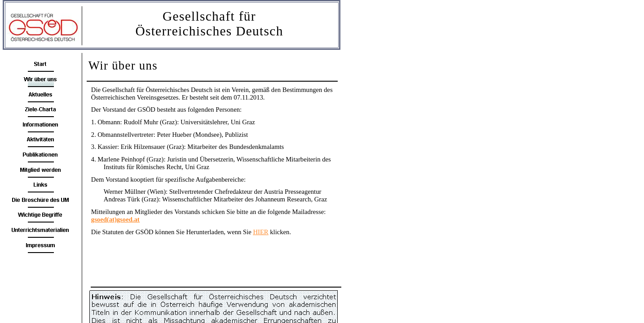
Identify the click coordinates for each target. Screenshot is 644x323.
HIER (260, 232)
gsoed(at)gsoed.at (115, 219)
